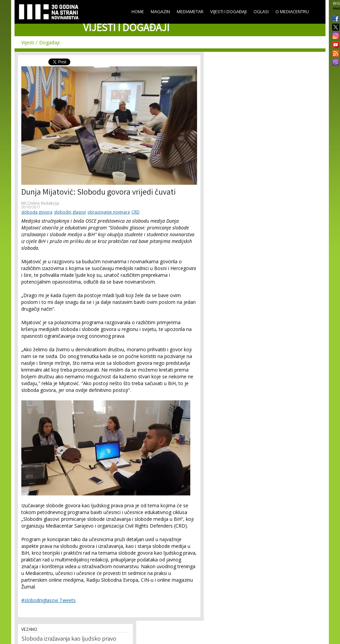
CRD (136, 212)
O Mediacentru (292, 12)
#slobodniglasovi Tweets (48, 600)
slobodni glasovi (70, 212)
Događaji (49, 42)
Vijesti (28, 42)
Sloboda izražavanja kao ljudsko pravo (69, 639)
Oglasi (261, 12)
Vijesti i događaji (228, 12)
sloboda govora (37, 212)
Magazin (160, 12)
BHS (336, 3)
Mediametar (190, 12)
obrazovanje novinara (109, 212)
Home (138, 12)
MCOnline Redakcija (40, 203)
